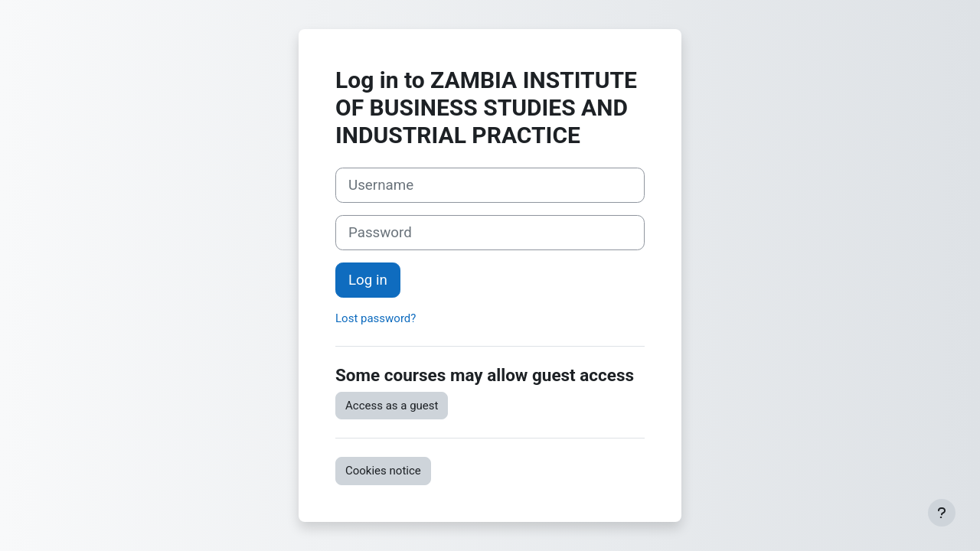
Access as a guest (392, 406)
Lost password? (376, 318)
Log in (368, 280)
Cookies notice (383, 471)
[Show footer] (942, 513)
